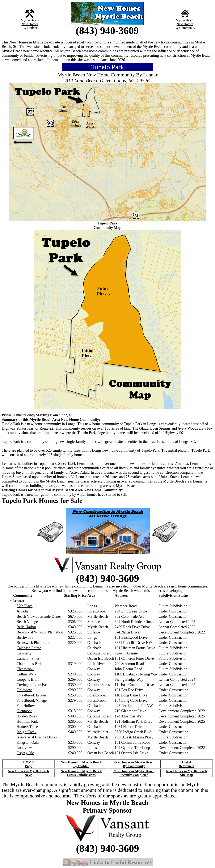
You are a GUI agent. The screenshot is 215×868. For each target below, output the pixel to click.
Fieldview (24, 690)
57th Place (24, 606)
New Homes (30, 24)
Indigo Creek (26, 732)
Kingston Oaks (28, 742)
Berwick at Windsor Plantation (40, 632)
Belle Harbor (26, 627)
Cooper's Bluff (28, 679)
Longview (24, 748)
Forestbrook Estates (31, 695)
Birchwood (25, 637)
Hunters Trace (27, 727)
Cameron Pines (28, 658)
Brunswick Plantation (33, 643)
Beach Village (27, 622)
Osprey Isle (25, 753)
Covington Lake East (33, 685)
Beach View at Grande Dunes (39, 616)
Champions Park (29, 664)
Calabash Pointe (29, 648)
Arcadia (23, 611)
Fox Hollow (26, 706)
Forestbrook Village (32, 700)
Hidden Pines (27, 716)
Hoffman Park (27, 721)
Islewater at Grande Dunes (37, 737)
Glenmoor (24, 711)
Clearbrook (25, 669)
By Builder (30, 28)
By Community (185, 28)
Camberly (24, 653)
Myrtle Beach (30, 20)
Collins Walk (26, 674)
